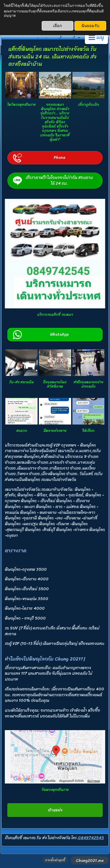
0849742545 (91, 838)
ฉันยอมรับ (90, 26)
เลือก (58, 26)
